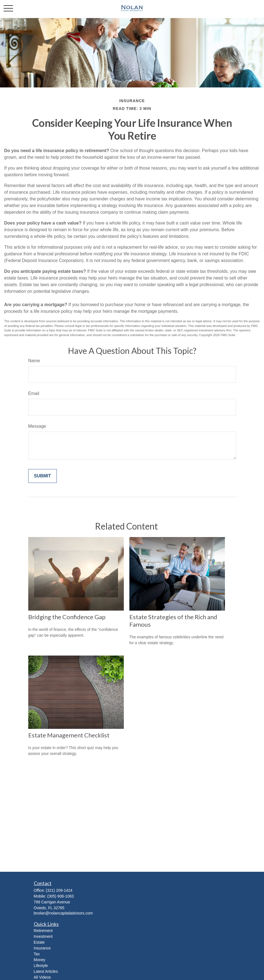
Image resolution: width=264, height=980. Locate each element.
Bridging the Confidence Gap (67, 617)
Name (34, 361)
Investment (43, 936)
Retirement (43, 931)
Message (37, 426)
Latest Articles (46, 971)
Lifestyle (41, 966)
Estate (39, 942)
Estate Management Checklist (69, 735)
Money (40, 960)
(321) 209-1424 (59, 890)
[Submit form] (43, 476)
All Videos (42, 977)
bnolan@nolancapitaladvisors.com (63, 913)
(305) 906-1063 (61, 896)
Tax (37, 954)
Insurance (42, 948)
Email (34, 393)
